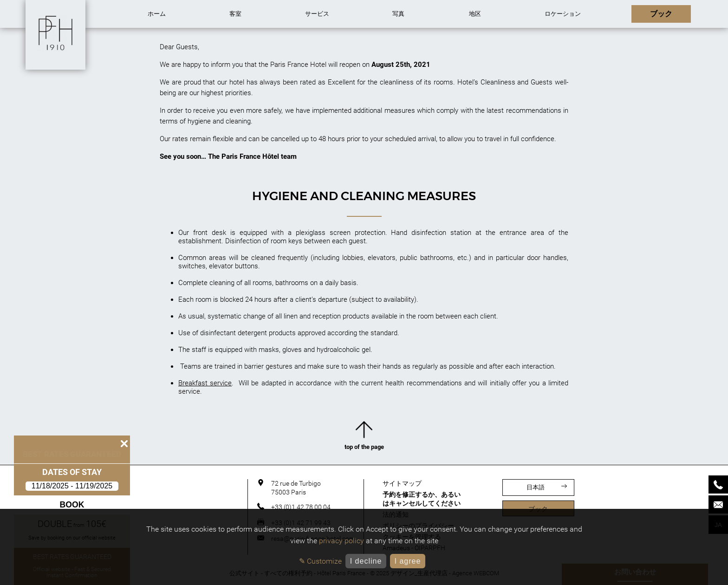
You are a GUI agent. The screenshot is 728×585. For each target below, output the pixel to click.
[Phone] (718, 484)
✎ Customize (320, 561)
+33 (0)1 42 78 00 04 (301, 507)
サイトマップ (402, 483)
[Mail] (718, 504)
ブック (538, 509)
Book (72, 505)
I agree (407, 561)
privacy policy (341, 541)
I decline (366, 561)
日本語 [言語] (547, 487)
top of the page (364, 438)
